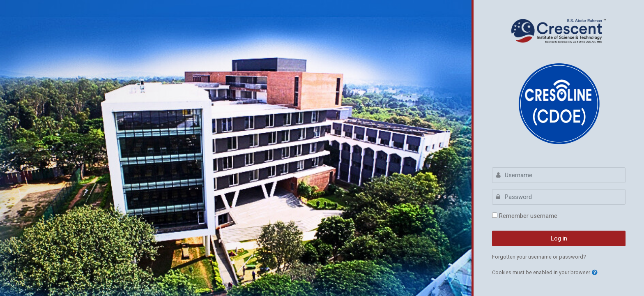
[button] (595, 273)
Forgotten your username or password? (539, 257)
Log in (559, 238)
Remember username (528, 216)
